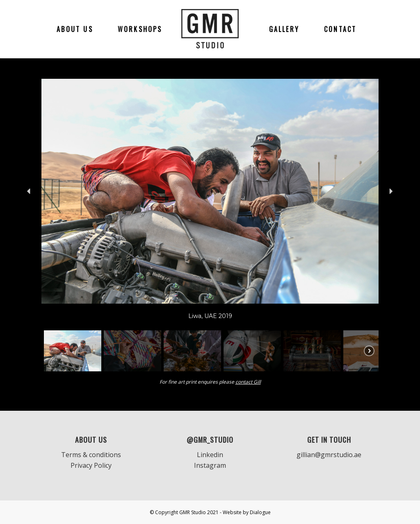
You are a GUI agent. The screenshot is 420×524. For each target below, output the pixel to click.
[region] (210, 226)
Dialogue (260, 512)
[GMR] (210, 29)
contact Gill (248, 382)
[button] (29, 191)
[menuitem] (75, 29)
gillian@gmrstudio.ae (329, 455)
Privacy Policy (91, 465)
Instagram (210, 465)
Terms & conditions (91, 455)
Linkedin (210, 455)
